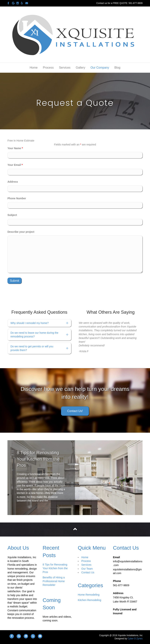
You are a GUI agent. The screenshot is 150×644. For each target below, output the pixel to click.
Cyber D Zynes (135, 639)
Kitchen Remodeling (89, 600)
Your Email (15, 165)
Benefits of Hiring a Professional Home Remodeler (54, 581)
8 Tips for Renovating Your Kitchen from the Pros (38, 459)
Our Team (87, 569)
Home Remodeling (89, 595)
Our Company (100, 68)
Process (48, 68)
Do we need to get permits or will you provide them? (32, 348)
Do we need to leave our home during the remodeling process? (34, 335)
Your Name (15, 148)
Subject (12, 215)
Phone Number (17, 198)
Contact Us (88, 572)
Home (34, 68)
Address (13, 182)
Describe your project (21, 232)
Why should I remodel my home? (30, 323)
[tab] (39, 323)
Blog (117, 68)
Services (65, 68)
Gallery (81, 68)
